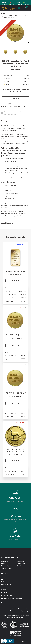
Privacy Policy (5, 566)
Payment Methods (6, 584)
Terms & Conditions (7, 568)
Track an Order (21, 564)
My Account (5, 564)
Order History (21, 566)
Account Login (21, 561)
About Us (4, 577)
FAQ (3, 582)
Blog (3, 579)
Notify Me (16, 98)
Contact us (5, 561)
